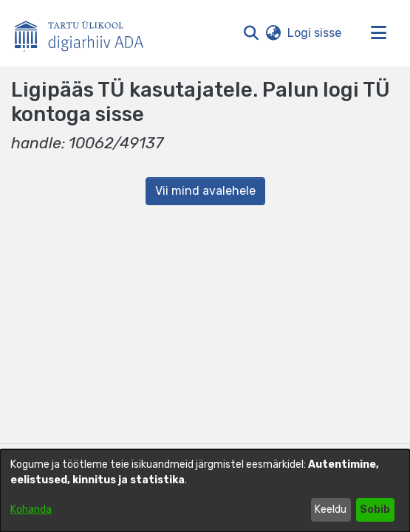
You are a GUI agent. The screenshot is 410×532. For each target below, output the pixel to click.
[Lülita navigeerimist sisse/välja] (378, 33)
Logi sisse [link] (315, 33)
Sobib (375, 509)
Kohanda (31, 509)
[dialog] (205, 491)
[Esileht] (85, 33)
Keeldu (331, 509)
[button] (251, 33)
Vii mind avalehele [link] (205, 191)
